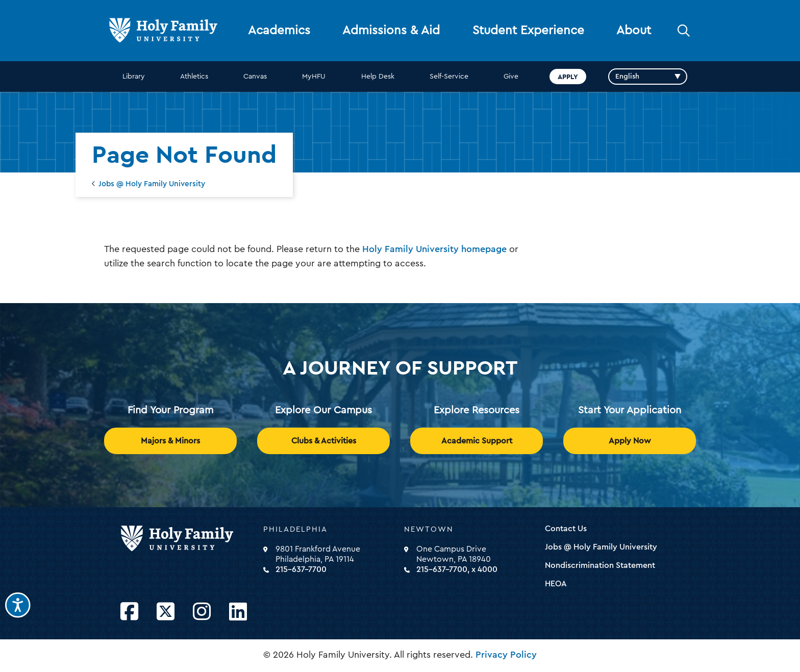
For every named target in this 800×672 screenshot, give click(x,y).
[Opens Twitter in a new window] (166, 612)
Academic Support (477, 441)
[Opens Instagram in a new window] (202, 612)
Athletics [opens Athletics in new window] (194, 77)
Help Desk (378, 77)
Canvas (255, 77)
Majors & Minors (170, 441)
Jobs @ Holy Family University (152, 184)
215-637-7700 (301, 569)
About (634, 31)
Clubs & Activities (324, 441)
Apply (568, 77)
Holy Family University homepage (434, 249)
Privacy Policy (506, 655)
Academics (279, 31)
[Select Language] (648, 77)
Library (134, 77)
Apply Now (630, 441)
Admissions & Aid (391, 31)
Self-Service (449, 77)
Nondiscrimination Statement (600, 565)
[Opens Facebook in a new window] (129, 612)
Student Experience (528, 31)
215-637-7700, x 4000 (457, 569)
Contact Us (566, 529)
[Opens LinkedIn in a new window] (238, 612)
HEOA (556, 584)
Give (511, 77)
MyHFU (314, 77)
